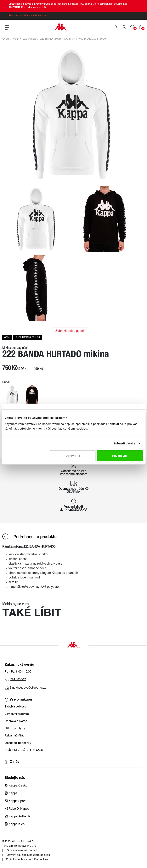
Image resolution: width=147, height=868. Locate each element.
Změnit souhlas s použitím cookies (27, 860)
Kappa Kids (15, 825)
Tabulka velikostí (15, 707)
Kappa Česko (16, 786)
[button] (124, 27)
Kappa (11, 794)
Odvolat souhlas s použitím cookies (28, 855)
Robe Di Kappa (17, 809)
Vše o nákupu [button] (18, 700)
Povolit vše (120, 456)
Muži (16, 39)
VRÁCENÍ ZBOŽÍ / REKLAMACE (25, 750)
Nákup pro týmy (15, 729)
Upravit (73, 456)
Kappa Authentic (18, 817)
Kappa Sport (15, 801)
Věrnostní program (17, 714)
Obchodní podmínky (18, 743)
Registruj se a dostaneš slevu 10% (28, 16)
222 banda (29, 39)
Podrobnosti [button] (29, 536)
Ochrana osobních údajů (22, 851)
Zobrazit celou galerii (70, 331)
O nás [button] (12, 762)
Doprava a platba (16, 721)
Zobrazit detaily (124, 443)
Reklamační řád (15, 736)
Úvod (6, 39)
